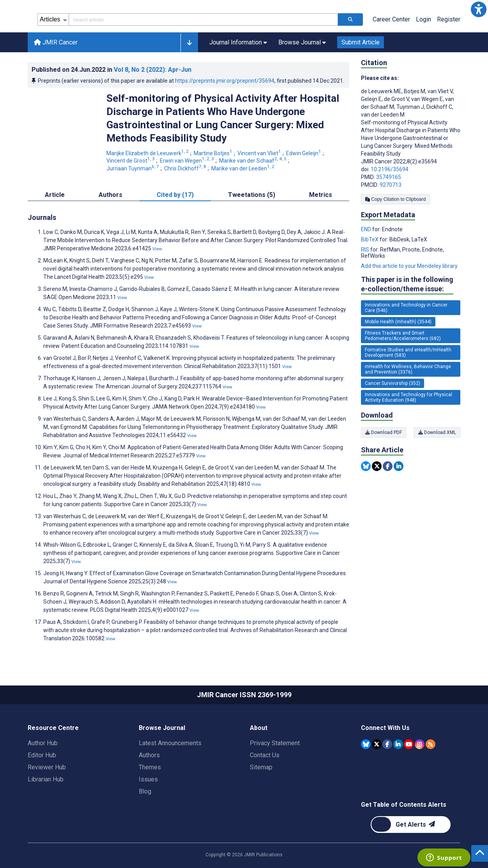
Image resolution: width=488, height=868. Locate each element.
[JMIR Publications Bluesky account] (366, 744)
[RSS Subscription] (431, 744)
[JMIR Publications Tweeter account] (377, 744)
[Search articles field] (203, 19)
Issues (148, 779)
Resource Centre (53, 728)
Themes (150, 767)
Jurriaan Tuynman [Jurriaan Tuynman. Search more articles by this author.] (133, 168)
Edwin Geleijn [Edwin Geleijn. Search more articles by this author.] (304, 153)
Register (449, 19)
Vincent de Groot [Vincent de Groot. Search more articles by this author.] (131, 161)
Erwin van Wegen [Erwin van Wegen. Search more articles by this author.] (187, 161)
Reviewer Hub (47, 767)
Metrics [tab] (321, 195)
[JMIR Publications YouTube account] (409, 744)
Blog (145, 791)
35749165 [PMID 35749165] (389, 177)
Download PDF (384, 432)
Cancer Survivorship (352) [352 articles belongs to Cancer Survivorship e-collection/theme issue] (393, 383)
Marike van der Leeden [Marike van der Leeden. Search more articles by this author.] (243, 168)
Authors (149, 755)
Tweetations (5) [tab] (252, 195)
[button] (479, 9)
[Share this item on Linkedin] (399, 466)
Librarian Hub (46, 779)
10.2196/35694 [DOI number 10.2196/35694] (390, 169)
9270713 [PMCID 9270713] (391, 185)
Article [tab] (55, 195)
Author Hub (43, 743)
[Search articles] (350, 19)
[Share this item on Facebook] (388, 466)
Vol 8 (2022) (153, 70)
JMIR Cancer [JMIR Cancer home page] (56, 42)
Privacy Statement (275, 743)
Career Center (391, 19)
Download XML (437, 432)
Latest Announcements (170, 743)
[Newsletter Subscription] (411, 825)
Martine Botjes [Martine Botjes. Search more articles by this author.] (214, 153)
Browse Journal (162, 728)
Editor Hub (42, 755)
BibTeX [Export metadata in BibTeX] (370, 239)
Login (423, 19)
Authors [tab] (111, 195)
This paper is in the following (407, 284)
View (157, 249)
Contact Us (265, 755)
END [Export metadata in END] (367, 229)
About (259, 728)
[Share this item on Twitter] (377, 466)
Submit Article (361, 42)
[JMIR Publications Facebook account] (387, 744)
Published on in (111, 70)
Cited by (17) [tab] (175, 195)
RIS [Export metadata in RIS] (366, 250)
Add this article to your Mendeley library (409, 266)
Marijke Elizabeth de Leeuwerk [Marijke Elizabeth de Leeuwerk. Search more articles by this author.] (148, 153)
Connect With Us (385, 728)
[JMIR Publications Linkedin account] (398, 744)
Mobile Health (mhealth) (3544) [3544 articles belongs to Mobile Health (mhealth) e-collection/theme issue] (398, 322)
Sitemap (261, 767)
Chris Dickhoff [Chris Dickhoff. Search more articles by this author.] (186, 168)
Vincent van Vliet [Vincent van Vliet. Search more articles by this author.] (260, 153)
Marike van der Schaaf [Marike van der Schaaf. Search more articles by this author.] (253, 161)
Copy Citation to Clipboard (395, 199)
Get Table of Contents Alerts (404, 805)
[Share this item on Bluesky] (366, 466)
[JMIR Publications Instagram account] (420, 744)
